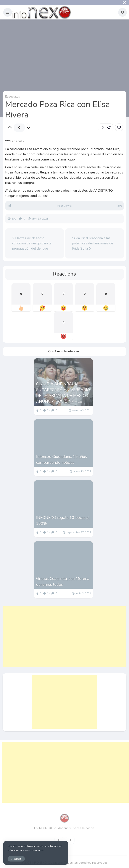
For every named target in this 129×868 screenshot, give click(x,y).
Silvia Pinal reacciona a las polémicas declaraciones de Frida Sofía (93, 243)
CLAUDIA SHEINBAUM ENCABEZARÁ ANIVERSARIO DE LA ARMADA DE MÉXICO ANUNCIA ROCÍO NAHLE (63, 393)
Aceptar (16, 859)
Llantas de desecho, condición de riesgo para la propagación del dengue (32, 243)
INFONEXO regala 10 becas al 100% (63, 521)
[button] (8, 12)
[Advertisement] (64, 637)
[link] (119, 127)
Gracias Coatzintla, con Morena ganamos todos (63, 582)
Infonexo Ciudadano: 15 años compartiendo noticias (61, 460)
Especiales (13, 97)
